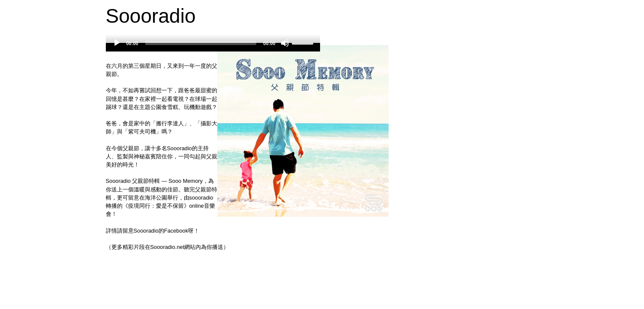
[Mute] (285, 43)
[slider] (201, 43)
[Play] (117, 43)
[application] (213, 47)
